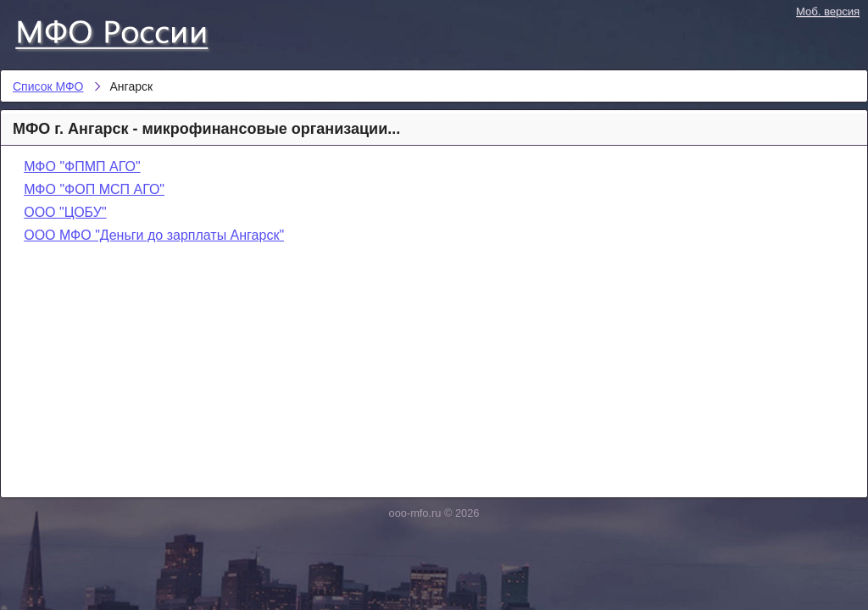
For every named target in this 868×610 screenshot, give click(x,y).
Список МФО (127, 31)
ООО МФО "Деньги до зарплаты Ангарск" (154, 235)
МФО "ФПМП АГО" (82, 166)
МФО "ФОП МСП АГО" (94, 189)
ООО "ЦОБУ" (65, 212)
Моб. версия (828, 11)
